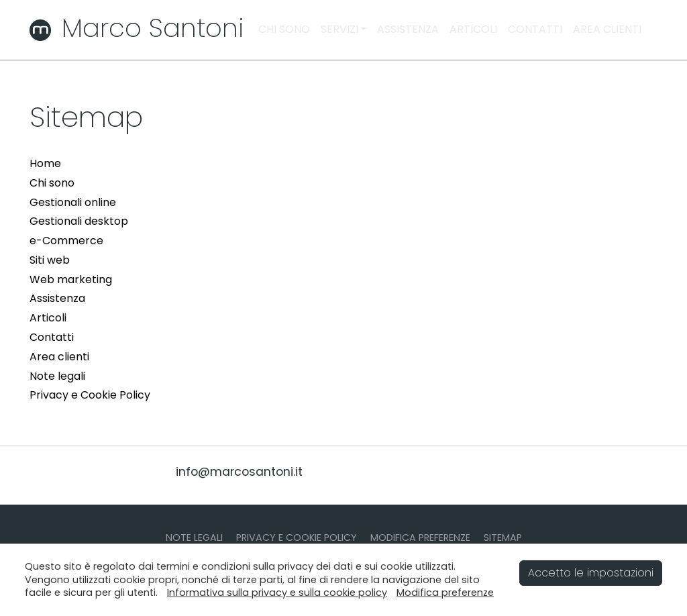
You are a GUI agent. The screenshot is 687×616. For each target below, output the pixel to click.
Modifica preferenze (445, 593)
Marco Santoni (137, 28)
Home (45, 163)
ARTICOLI (473, 29)
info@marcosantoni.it (239, 472)
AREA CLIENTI (607, 29)
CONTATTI (535, 29)
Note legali (57, 376)
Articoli (48, 318)
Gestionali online (73, 202)
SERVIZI (339, 29)
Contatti (52, 337)
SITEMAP (503, 537)
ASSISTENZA (408, 29)
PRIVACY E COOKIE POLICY (297, 537)
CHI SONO (284, 29)
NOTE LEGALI (194, 537)
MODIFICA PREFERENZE (420, 537)
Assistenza (57, 298)
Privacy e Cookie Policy (90, 395)
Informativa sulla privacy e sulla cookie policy (277, 593)
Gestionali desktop (79, 221)
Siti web (50, 260)
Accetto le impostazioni (591, 573)
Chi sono (52, 183)
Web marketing (71, 279)
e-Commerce (66, 241)
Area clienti (59, 357)
